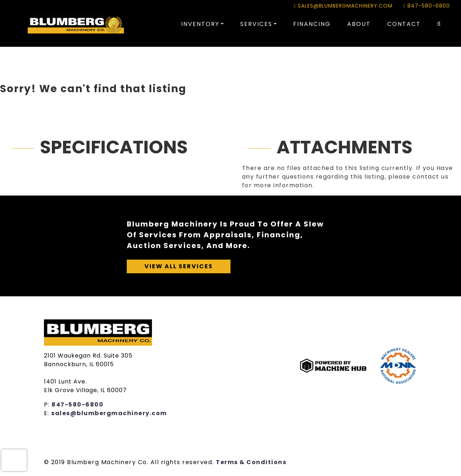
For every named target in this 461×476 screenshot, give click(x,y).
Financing (312, 24)
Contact (404, 24)
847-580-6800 (427, 6)
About (359, 24)
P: (48, 405)
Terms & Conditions (251, 462)
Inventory (200, 24)
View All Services (179, 266)
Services (256, 24)
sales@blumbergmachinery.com (343, 6)
